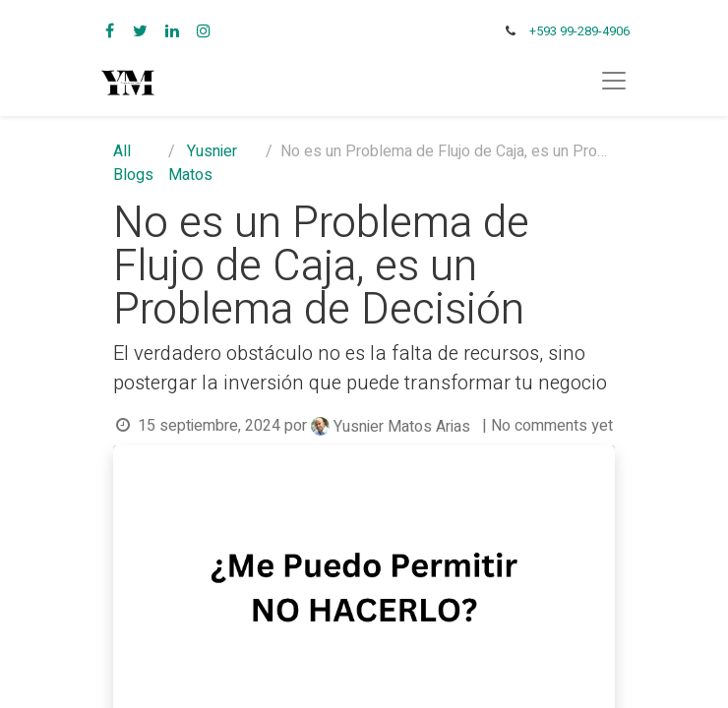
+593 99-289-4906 (579, 31)
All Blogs (133, 163)
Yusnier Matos (203, 163)
